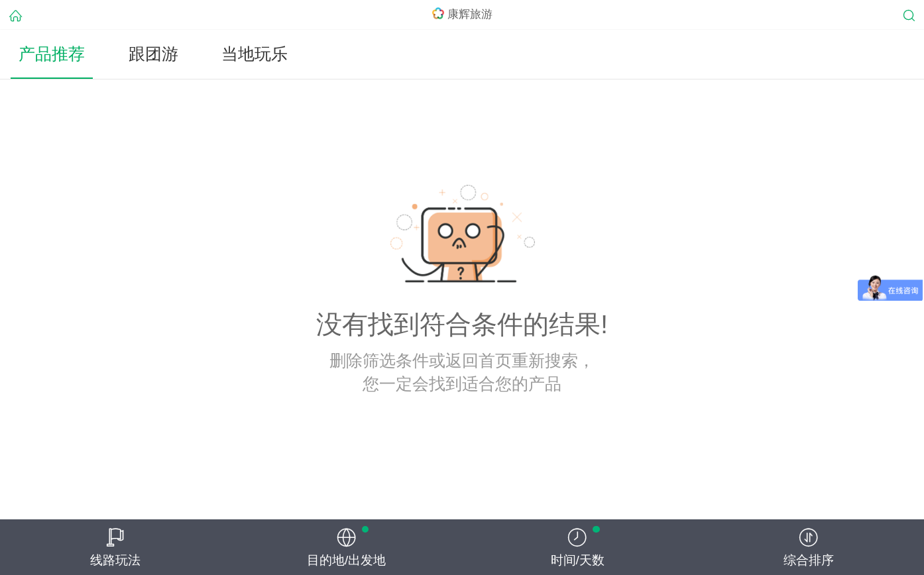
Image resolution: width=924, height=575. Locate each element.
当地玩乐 (255, 54)
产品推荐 (52, 54)
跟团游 (153, 54)
